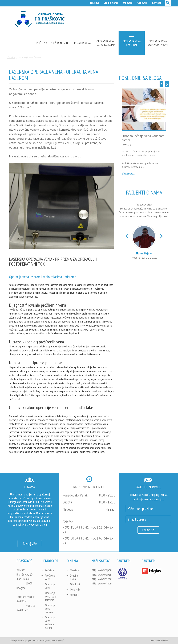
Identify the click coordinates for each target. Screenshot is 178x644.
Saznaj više (30, 544)
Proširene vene (60, 43)
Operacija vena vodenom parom (158, 43)
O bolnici (128, 3)
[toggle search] (168, 3)
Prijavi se (148, 530)
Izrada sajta (154, 641)
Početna (42, 43)
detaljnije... (128, 173)
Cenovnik (142, 3)
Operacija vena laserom (132, 43)
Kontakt (157, 3)
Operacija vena (82, 43)
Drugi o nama (111, 3)
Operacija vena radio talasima (106, 43)
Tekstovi (94, 3)
